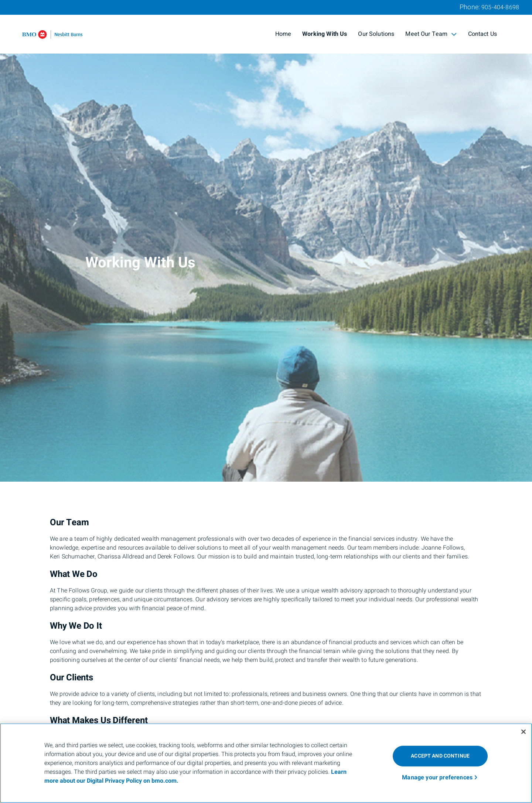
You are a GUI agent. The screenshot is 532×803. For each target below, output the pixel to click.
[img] (266, 241)
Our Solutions (376, 34)
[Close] (524, 732)
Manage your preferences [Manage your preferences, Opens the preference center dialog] (437, 778)
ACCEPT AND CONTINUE (440, 756)
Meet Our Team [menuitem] (431, 34)
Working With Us (325, 34)
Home (283, 34)
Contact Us (483, 34)
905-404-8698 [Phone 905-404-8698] (500, 7)
